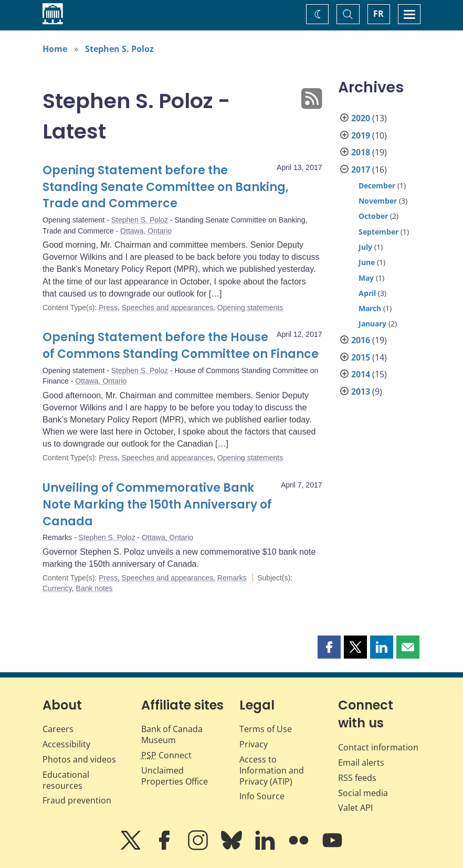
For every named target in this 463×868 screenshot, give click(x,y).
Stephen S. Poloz (119, 49)
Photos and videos (79, 759)
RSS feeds (357, 778)
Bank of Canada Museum (172, 734)
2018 (361, 152)
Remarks (232, 578)
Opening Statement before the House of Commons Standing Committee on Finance (181, 346)
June (367, 262)
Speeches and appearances (167, 308)
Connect (166, 755)
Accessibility (66, 744)
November (378, 201)
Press (108, 308)
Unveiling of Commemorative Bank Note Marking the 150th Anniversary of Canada (157, 505)
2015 (361, 357)
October (373, 216)
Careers (58, 729)
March (370, 308)
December (377, 186)
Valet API (355, 808)
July (365, 247)
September (378, 232)
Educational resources (66, 780)
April (367, 293)
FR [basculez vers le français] (378, 14)
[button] (329, 647)
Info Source (262, 796)
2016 (361, 340)
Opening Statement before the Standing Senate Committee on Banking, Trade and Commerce (166, 187)
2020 (361, 118)
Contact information (378, 747)
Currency (57, 588)
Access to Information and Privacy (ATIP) (272, 770)
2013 (361, 391)
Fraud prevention (77, 800)
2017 (361, 170)
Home (55, 49)
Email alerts (361, 763)
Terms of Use (266, 729)
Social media (363, 793)
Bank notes (94, 588)
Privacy (254, 744)
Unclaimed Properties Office (175, 776)
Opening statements (250, 308)
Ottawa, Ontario (146, 231)
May (366, 278)
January (372, 324)
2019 (361, 135)
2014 (361, 374)
